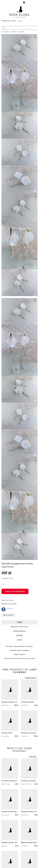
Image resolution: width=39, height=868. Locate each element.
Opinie (19, 635)
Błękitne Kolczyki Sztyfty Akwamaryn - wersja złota (29, 843)
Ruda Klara (19, 13)
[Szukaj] (29, 21)
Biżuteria (14, 32)
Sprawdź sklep (31, 678)
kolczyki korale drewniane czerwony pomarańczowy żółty (10, 812)
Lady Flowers (8, 567)
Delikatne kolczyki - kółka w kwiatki (10, 843)
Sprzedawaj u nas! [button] (9, 21)
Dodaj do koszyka (15, 591)
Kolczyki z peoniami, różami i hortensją (10, 702)
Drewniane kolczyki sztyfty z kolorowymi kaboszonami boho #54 (10, 781)
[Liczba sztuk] (5, 584)
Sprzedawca (20, 631)
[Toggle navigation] (4, 28)
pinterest (10, 608)
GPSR (19, 640)
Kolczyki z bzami (7, 733)
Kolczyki (21, 32)
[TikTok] (24, 3)
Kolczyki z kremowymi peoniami (29, 733)
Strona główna (6, 32)
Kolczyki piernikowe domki (29, 812)
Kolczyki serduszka (27, 702)
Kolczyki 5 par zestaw (28, 781)
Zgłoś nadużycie (8, 615)
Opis (20, 622)
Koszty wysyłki (19, 627)
